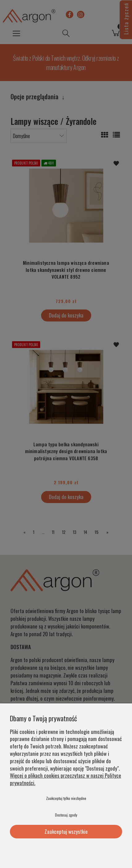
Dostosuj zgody (66, 815)
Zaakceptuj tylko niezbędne (66, 798)
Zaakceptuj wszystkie (66, 831)
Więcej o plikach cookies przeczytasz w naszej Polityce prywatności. (66, 779)
